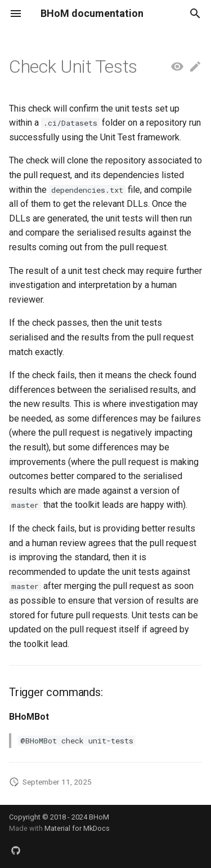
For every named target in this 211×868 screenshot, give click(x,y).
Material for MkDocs (77, 828)
